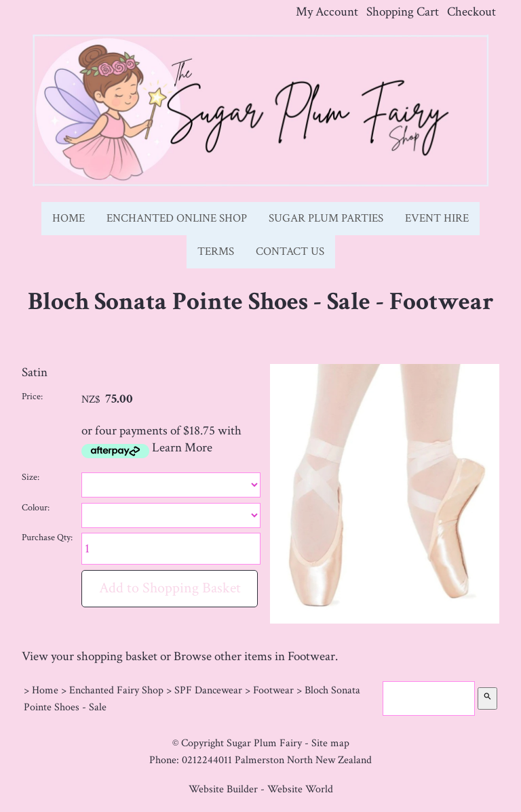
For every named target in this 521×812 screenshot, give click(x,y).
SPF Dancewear (208, 690)
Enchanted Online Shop (177, 218)
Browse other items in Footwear (254, 656)
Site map (330, 743)
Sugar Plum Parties (326, 218)
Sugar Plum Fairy (264, 743)
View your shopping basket (90, 656)
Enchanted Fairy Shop (116, 690)
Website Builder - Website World (261, 789)
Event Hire (437, 218)
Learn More (182, 448)
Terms (216, 251)
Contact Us (290, 251)
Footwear (273, 690)
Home (69, 218)
